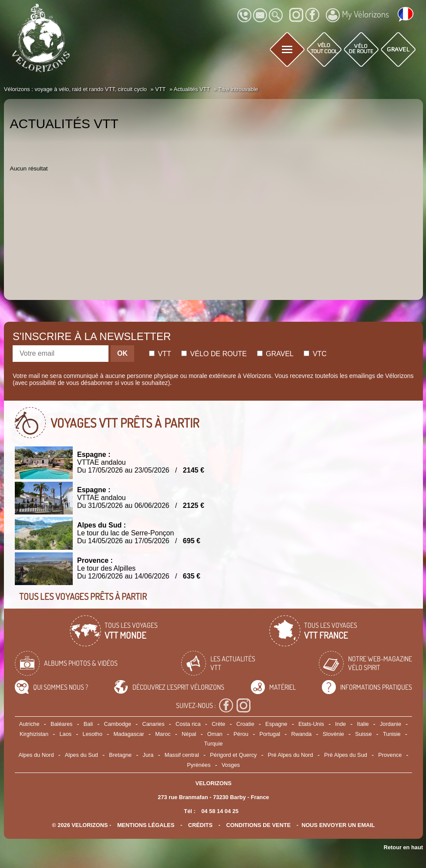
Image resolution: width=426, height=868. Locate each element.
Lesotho (93, 734)
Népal (189, 734)
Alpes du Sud (81, 755)
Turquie (214, 744)
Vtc (315, 354)
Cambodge (117, 724)
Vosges (231, 765)
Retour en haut (403, 847)
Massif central (182, 755)
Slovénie (333, 734)
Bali (88, 724)
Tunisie (392, 734)
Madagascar (128, 734)
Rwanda (301, 734)
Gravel (275, 354)
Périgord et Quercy (233, 755)
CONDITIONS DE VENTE (258, 825)
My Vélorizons (357, 15)
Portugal (270, 734)
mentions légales (146, 825)
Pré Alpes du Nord (291, 755)
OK (122, 353)
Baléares (62, 724)
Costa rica (188, 724)
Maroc (163, 734)
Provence (390, 755)
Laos (65, 734)
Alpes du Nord (36, 755)
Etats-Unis (311, 724)
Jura (148, 755)
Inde (340, 724)
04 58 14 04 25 (220, 811)
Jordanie (390, 724)
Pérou (241, 734)
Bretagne (120, 755)
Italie (363, 724)
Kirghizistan (34, 734)
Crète (218, 724)
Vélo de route (214, 354)
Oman (215, 734)
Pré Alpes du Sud (346, 755)
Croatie (245, 724)
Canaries (153, 724)
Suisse (363, 734)
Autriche (29, 724)
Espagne (276, 724)
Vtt (160, 354)
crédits (200, 825)
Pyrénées (199, 765)
